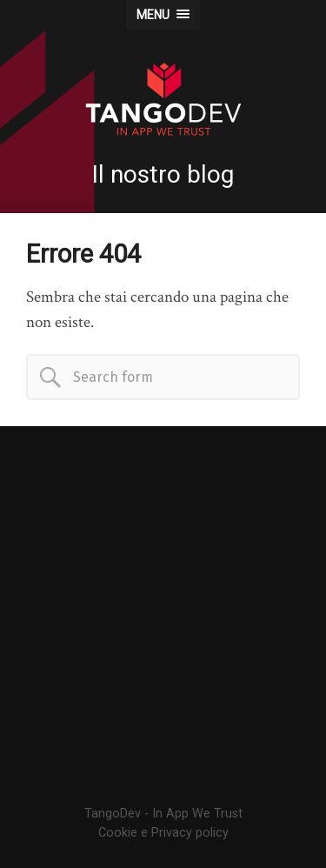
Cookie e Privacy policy (163, 833)
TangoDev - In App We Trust (163, 814)
